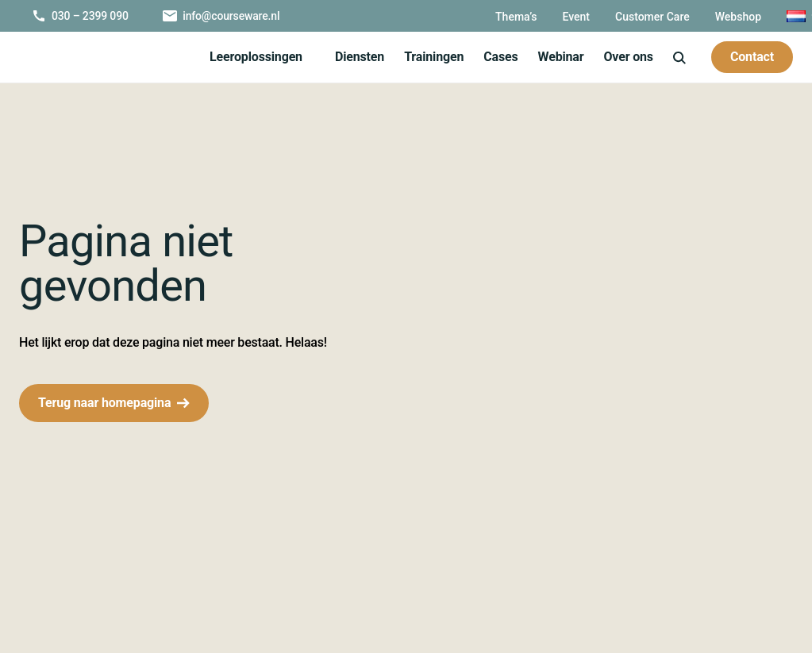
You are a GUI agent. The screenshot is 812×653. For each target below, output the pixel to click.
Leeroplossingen (253, 57)
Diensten (357, 57)
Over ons (233, 92)
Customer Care (623, 17)
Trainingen (431, 57)
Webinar (560, 57)
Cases (498, 57)
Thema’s (482, 17)
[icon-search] (679, 57)
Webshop (712, 17)
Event (544, 17)
